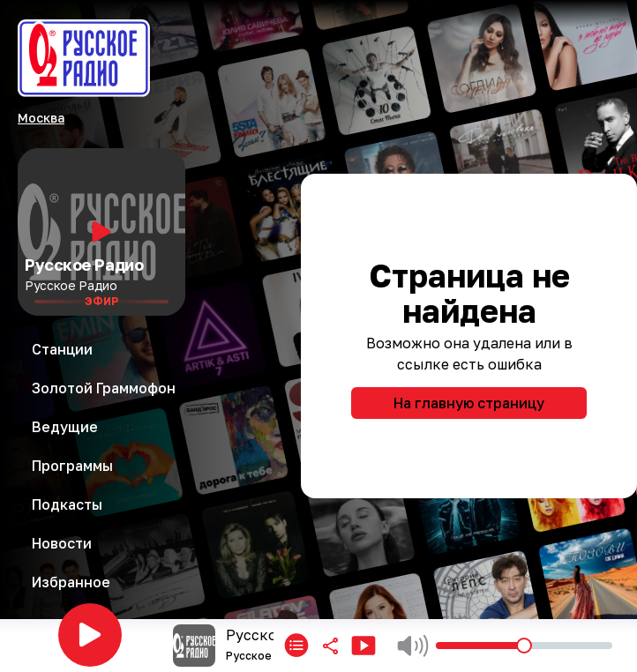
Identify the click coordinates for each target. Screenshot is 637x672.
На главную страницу (469, 403)
